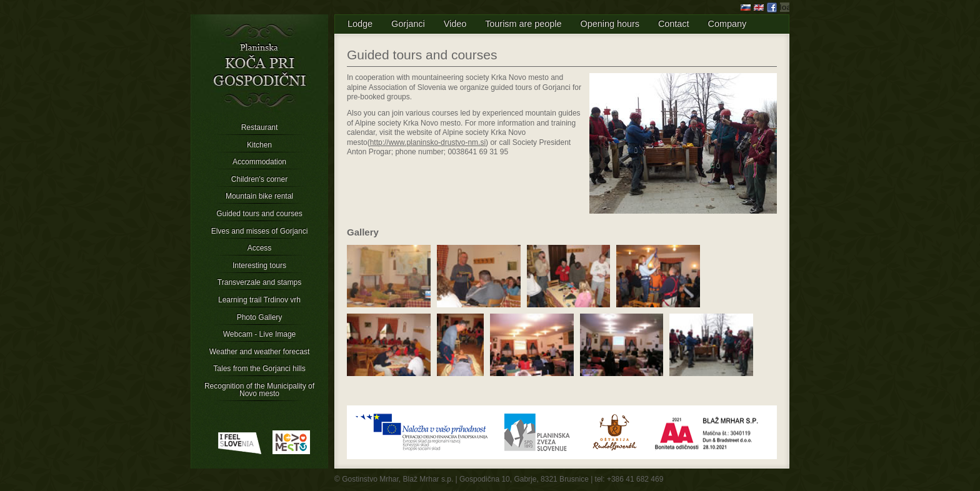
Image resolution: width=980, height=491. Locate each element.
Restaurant (260, 127)
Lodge (360, 24)
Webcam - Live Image (260, 334)
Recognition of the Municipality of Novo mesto (259, 390)
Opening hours (610, 24)
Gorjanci (408, 24)
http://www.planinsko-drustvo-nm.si (428, 142)
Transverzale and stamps (259, 282)
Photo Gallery (260, 317)
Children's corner (259, 179)
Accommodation (259, 162)
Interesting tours (259, 265)
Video (455, 24)
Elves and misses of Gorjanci (260, 231)
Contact (674, 24)
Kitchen (259, 145)
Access (260, 248)
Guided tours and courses (259, 214)
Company (727, 24)
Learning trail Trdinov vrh (259, 300)
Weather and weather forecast (260, 352)
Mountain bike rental (259, 196)
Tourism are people (523, 24)
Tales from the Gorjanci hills (259, 369)
